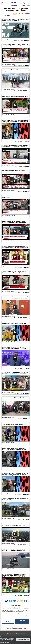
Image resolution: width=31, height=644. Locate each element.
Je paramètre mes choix (23, 640)
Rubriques (7, 15)
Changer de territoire (26, 5)
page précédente (25, 14)
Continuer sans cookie (22, 621)
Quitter (8, 621)
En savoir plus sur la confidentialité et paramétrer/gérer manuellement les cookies (16, 628)
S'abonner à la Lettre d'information (16, 634)
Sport (23, 10)
